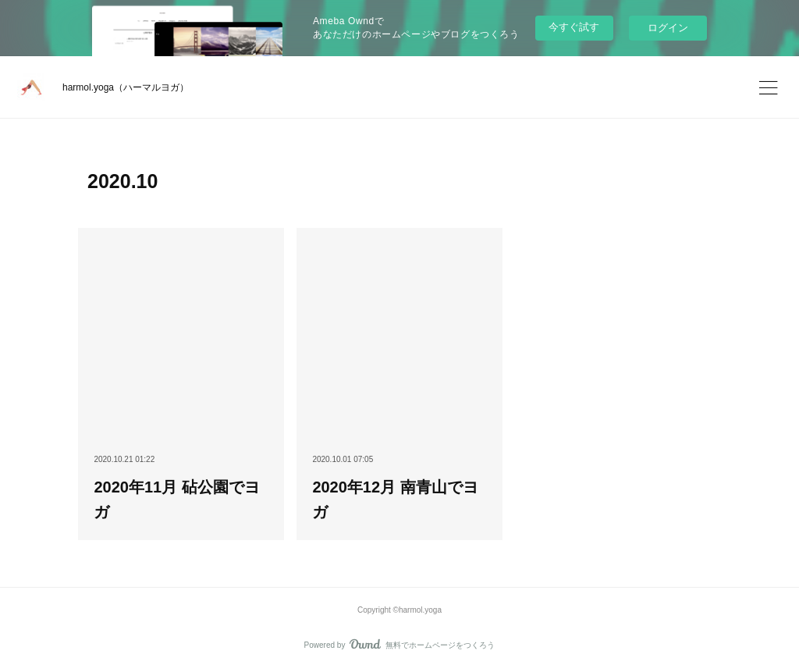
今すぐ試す (574, 27)
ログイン (668, 28)
